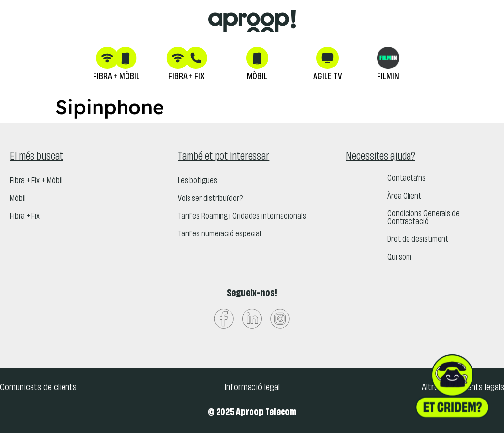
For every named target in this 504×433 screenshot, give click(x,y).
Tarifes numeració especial (220, 234)
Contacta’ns (407, 179)
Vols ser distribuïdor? (210, 199)
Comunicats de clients (38, 388)
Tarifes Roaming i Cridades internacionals (242, 217)
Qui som (399, 258)
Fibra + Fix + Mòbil (36, 181)
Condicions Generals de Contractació (424, 218)
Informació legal (252, 388)
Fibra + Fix (25, 217)
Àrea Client (404, 197)
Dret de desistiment (418, 240)
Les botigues (197, 181)
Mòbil (18, 199)
